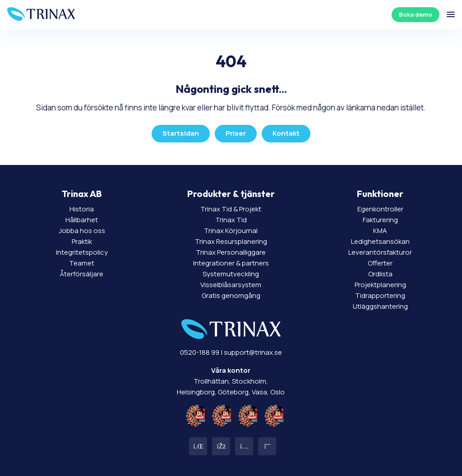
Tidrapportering (380, 295)
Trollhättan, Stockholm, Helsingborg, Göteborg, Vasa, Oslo (231, 381)
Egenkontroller (380, 209)
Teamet (82, 263)
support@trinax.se (253, 352)
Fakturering (380, 220)
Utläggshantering (380, 306)
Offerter (380, 263)
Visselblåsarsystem (231, 285)
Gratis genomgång (231, 295)
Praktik (82, 241)
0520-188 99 (200, 352)
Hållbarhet (82, 220)
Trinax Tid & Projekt (231, 209)
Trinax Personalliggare (231, 252)
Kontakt (286, 133)
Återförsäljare (82, 274)
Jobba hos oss (82, 231)
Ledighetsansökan (380, 241)
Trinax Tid (231, 220)
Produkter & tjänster (231, 194)
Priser (236, 133)
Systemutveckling (231, 274)
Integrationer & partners (231, 263)
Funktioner (380, 194)
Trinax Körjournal (231, 231)
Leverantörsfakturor (380, 252)
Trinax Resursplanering (231, 241)
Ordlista (380, 274)
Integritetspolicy (82, 252)
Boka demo (416, 14)
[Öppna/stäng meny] (451, 14)
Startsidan (181, 133)
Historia (82, 209)
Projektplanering (380, 285)
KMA (380, 231)
